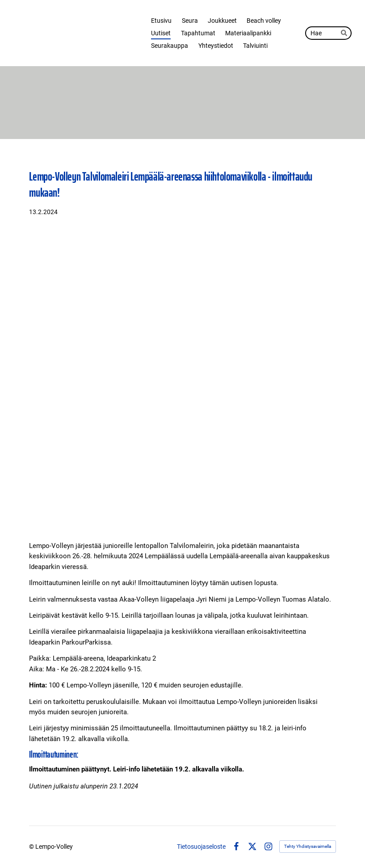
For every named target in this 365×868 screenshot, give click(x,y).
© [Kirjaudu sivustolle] (32, 847)
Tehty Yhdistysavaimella (308, 846)
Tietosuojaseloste (201, 847)
